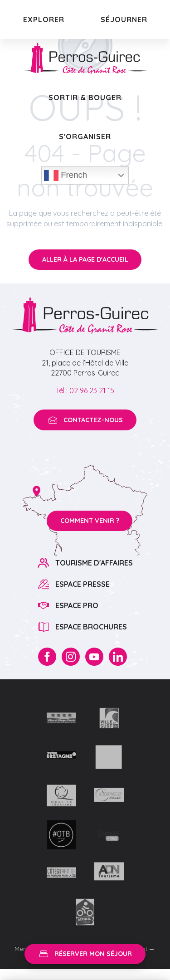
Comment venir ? (90, 521)
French (66, 176)
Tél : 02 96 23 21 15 (85, 390)
